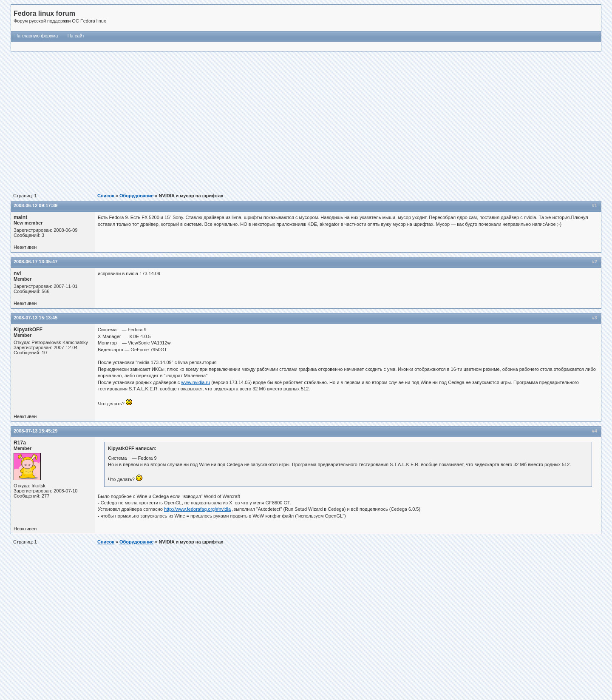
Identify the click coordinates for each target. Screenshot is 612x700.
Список (106, 196)
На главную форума (36, 36)
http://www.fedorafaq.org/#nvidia (197, 509)
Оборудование (136, 196)
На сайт (76, 36)
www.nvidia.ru (195, 382)
